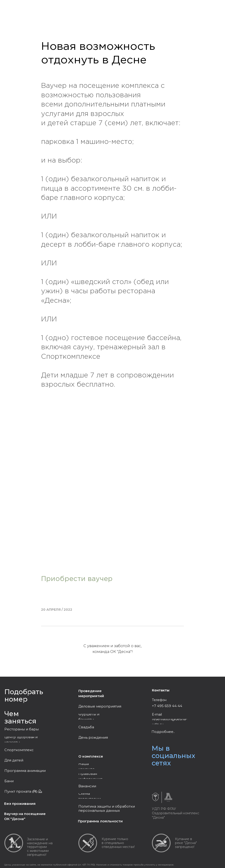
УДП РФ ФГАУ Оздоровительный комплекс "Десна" (176, 813)
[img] (165, 775)
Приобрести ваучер (77, 579)
